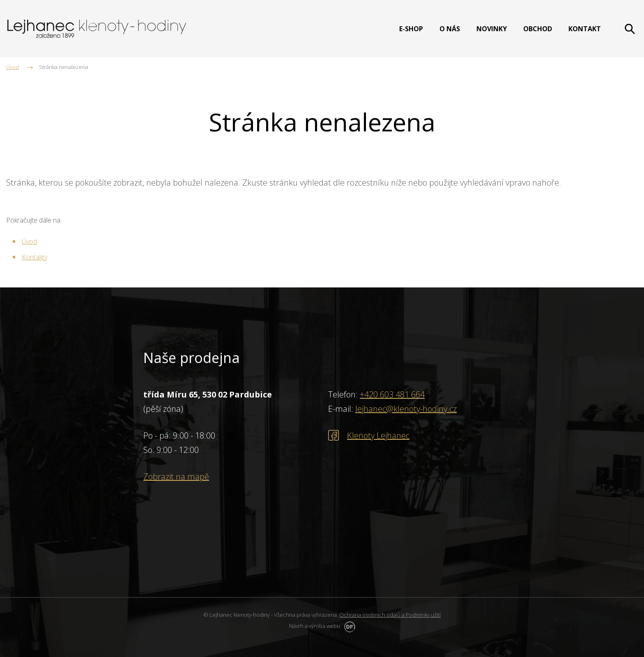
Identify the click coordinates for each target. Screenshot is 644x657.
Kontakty (34, 257)
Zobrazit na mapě (176, 477)
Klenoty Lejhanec (378, 435)
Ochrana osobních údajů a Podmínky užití (390, 615)
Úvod (29, 241)
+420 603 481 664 (392, 394)
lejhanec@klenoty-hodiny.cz (406, 409)
